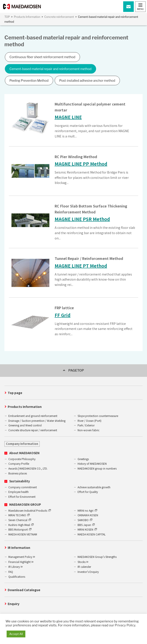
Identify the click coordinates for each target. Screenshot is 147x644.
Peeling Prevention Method (29, 80)
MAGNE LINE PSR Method (82, 219)
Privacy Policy (125, 625)
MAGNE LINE (68, 117)
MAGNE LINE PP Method (81, 164)
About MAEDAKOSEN (24, 453)
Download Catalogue (24, 590)
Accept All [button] (16, 634)
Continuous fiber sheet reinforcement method (42, 57)
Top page (15, 393)
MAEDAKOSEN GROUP (25, 504)
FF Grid (63, 315)
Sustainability (20, 481)
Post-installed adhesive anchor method (87, 80)
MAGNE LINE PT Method (81, 266)
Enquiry (14, 604)
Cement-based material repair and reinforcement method (50, 69)
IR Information (19, 548)
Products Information (25, 407)
